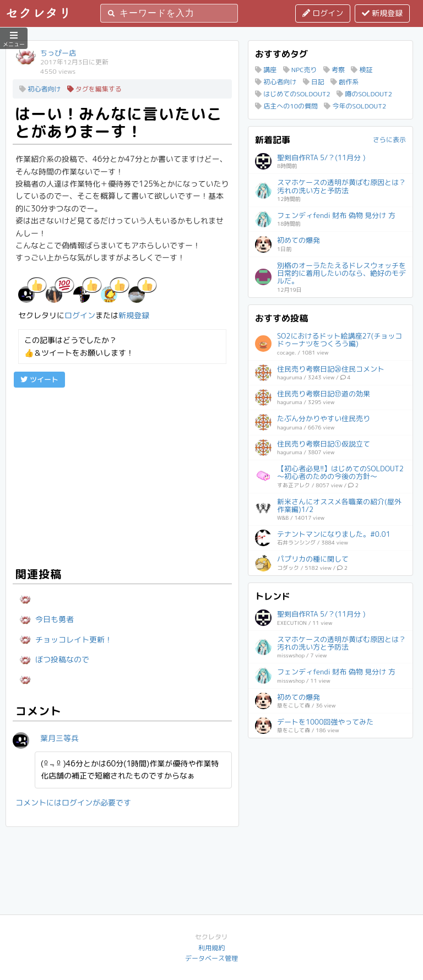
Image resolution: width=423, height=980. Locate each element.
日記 (314, 82)
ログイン (323, 13)
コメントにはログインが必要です (73, 802)
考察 (334, 70)
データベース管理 (211, 958)
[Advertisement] (122, 476)
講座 (266, 70)
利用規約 (211, 948)
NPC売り (300, 70)
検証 (362, 70)
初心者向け (40, 89)
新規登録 (382, 13)
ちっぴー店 (58, 53)
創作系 (345, 82)
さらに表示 (389, 140)
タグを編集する (94, 89)
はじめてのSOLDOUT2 (293, 94)
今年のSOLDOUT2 (355, 106)
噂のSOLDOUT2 (364, 94)
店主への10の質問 (286, 106)
